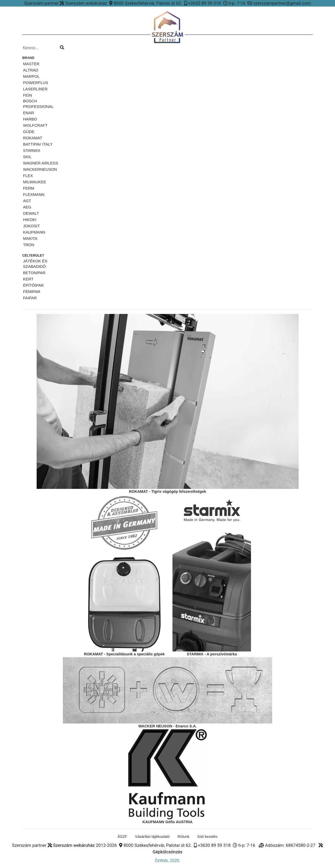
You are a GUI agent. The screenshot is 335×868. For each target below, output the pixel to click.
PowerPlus (36, 83)
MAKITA (30, 238)
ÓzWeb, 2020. (167, 861)
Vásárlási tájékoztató (152, 837)
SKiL (27, 157)
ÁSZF (122, 837)
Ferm (29, 188)
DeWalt (31, 213)
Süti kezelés (207, 837)
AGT (27, 201)
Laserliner (35, 89)
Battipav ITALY (38, 144)
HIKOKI (30, 220)
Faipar (30, 298)
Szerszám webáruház (74, 845)
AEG (27, 207)
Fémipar (32, 292)
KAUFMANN (34, 232)
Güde (29, 132)
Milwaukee (35, 182)
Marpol (31, 76)
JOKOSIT (31, 226)
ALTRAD (31, 70)
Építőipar (33, 285)
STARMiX (32, 150)
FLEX (28, 176)
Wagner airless (41, 163)
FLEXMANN (34, 194)
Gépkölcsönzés (167, 852)
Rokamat (33, 138)
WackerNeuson (40, 169)
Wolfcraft (35, 125)
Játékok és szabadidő (35, 264)
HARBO (30, 119)
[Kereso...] (39, 48)
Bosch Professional (38, 104)
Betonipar (34, 273)
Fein (27, 95)
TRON (29, 245)
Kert (28, 279)
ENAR (29, 113)
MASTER (31, 64)
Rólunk (184, 837)
